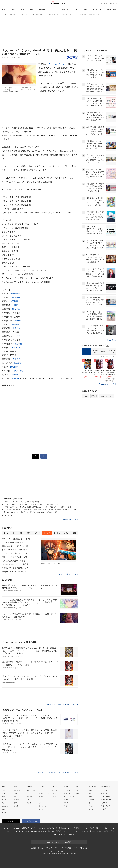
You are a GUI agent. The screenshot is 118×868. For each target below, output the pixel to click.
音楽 (16, 797)
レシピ (78, 831)
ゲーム (41, 797)
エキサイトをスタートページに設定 (59, 842)
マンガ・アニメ (44, 793)
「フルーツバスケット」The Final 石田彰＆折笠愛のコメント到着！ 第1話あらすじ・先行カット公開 (37, 507)
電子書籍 (71, 834)
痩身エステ (63, 834)
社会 (3, 790)
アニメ (86, 352)
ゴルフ (29, 800)
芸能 (31, 10)
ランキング (97, 10)
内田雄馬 (14, 301)
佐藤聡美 (14, 367)
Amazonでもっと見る (107, 384)
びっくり (54, 790)
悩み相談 (51, 831)
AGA (56, 834)
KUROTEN (16, 828)
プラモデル (103, 352)
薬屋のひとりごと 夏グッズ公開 (15, 546)
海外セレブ (18, 800)
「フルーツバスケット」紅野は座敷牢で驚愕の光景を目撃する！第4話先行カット (31, 504)
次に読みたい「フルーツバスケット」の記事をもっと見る (56, 772)
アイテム (84, 828)
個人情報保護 (66, 848)
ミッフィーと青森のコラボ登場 (15, 553)
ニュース (4, 10)
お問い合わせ (83, 848)
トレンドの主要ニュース (68, 574)
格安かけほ (25, 831)
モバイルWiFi (35, 831)
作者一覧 (104, 793)
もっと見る (112, 340)
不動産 (100, 831)
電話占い (98, 828)
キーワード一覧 (106, 800)
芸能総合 (17, 790)
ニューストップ (103, 4)
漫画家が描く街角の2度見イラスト (16, 568)
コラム (76, 10)
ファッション (44, 806)
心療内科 (77, 828)
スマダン (67, 790)
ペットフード (48, 834)
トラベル (67, 800)
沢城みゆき (19, 371)
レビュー (42, 790)
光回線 (18, 831)
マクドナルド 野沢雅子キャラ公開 (16, 539)
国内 (14, 10)
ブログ (91, 828)
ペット (54, 800)
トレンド (53, 10)
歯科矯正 (106, 831)
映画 (16, 793)
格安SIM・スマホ (109, 828)
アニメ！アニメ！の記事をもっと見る (64, 519)
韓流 (16, 803)
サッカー (30, 797)
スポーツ (42, 10)
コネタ (54, 793)
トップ (6, 533)
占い (65, 831)
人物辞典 (104, 803)
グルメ (41, 803)
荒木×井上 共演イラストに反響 (14, 557)
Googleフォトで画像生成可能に (15, 572)
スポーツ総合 (31, 790)
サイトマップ (106, 806)
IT (40, 800)
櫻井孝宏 (16, 324)
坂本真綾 (16, 348)
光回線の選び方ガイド (29, 828)
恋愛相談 (59, 831)
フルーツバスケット (57, 64)
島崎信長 (16, 297)
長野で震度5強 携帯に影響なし (14, 561)
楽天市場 (94, 396)
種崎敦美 (18, 363)
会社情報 (33, 848)
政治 (3, 797)
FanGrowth (42, 828)
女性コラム (68, 793)
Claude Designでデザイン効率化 (15, 564)
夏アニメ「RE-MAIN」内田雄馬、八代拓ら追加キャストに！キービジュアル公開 (31, 512)
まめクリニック (52, 828)
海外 (23, 10)
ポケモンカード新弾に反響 (13, 542)
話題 (78, 793)
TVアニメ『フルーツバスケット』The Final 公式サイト (22, 502)
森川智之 (17, 359)
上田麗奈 (17, 328)
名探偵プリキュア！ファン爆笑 (15, 550)
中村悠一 (16, 305)
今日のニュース (112, 10)
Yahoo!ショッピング (106, 396)
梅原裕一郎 (18, 344)
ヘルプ (103, 809)
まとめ (4, 800)
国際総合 (5, 806)
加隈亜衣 (16, 378)
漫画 (86, 10)
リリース (104, 790)
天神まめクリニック (66, 828)
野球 (28, 793)
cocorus (44, 831)
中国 (3, 810)
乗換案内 (93, 831)
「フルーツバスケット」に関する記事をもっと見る (58, 704)
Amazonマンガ (95, 352)
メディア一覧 (106, 797)
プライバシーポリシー (53, 848)
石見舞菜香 (15, 294)
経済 (3, 793)
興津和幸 (18, 321)
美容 (113, 831)
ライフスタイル (69, 797)
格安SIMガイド (9, 831)
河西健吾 (17, 336)
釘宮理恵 (16, 309)
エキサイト (113, 4)
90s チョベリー (69, 803)
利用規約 (41, 848)
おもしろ (65, 10)
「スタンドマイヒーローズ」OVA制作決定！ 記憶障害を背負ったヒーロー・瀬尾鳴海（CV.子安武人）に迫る (40, 509)
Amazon (86, 396)
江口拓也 (14, 375)
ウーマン (71, 831)
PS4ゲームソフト (112, 352)
